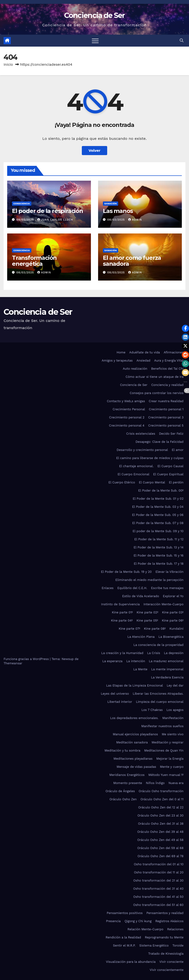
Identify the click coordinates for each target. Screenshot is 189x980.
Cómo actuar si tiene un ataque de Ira (155, 377)
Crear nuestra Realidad (166, 401)
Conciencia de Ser (94, 15)
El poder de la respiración (47, 211)
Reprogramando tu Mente (164, 937)
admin (135, 220)
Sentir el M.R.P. (124, 945)
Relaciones (175, 929)
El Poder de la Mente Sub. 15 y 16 (159, 555)
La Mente (140, 669)
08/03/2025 (117, 220)
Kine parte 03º (173, 612)
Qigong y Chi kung (138, 921)
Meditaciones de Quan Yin (164, 750)
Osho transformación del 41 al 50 (158, 897)
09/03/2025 (26, 220)
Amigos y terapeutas (117, 360)
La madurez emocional (166, 661)
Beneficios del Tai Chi (167, 369)
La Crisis (154, 653)
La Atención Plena (141, 637)
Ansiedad (143, 360)
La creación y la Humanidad (122, 653)
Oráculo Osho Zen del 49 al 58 (160, 840)
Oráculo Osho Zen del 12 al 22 (161, 807)
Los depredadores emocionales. (134, 718)
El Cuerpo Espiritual (168, 474)
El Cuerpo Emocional (134, 474)
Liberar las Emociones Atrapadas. (158, 694)
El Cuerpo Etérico (122, 482)
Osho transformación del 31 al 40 (158, 889)
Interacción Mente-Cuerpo (164, 604)
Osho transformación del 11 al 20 (159, 872)
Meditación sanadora (132, 742)
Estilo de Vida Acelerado (141, 596)
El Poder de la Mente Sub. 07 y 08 (158, 523)
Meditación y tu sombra (122, 750)
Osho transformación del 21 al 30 (158, 880)
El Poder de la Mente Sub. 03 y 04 (158, 507)
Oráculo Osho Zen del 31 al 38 (161, 824)
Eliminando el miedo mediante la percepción (149, 580)
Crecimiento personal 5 (166, 425)
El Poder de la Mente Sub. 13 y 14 (159, 547)
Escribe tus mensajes (167, 588)
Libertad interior (120, 702)
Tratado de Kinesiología (166, 954)
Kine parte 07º (129, 629)
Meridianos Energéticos (127, 775)
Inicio (8, 65)
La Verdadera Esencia (167, 677)
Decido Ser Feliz (171, 434)
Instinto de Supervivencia (120, 604)
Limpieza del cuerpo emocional (160, 702)
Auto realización (135, 369)
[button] (182, 41)
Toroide (178, 945)
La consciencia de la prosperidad (158, 645)
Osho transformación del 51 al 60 (158, 905)
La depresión (174, 653)
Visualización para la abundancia (131, 962)
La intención (136, 661)
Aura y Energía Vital (169, 360)
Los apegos (175, 710)
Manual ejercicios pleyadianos (135, 734)
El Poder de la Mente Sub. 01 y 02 (158, 499)
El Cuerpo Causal (170, 466)
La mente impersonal (167, 669)
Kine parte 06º (173, 620)
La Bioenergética (171, 637)
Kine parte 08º (155, 629)
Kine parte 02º (147, 612)
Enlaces (108, 588)
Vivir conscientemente (167, 970)
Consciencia (22, 203)
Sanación (111, 203)
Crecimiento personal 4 (127, 425)
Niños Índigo (155, 783)
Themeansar (13, 663)
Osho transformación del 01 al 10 (159, 864)
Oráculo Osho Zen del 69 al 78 (161, 856)
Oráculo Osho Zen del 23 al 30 (160, 815)
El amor (178, 450)
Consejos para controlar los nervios (157, 393)
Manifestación (173, 718)
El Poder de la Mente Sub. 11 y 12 (159, 539)
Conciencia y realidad (167, 385)
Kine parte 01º (122, 612)
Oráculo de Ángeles (120, 791)
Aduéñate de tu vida (145, 352)
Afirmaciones (174, 352)
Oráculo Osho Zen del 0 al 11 (162, 799)
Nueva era (176, 783)
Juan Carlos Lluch (55, 220)
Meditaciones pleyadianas (133, 759)
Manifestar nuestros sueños (162, 726)
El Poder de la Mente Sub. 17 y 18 (159, 564)
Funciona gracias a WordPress (27, 659)
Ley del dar (175, 685)
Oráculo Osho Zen (123, 799)
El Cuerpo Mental (152, 482)
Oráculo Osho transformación (161, 791)
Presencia (113, 921)
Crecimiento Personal (129, 409)
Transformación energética (34, 261)
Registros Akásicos (169, 921)
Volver (94, 150)
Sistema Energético (154, 945)
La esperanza (112, 661)
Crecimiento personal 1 (166, 409)
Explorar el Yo (173, 596)
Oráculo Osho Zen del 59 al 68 (160, 848)
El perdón (176, 482)
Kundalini (176, 629)
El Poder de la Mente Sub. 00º (161, 490)
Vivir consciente (171, 962)
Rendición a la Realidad (123, 937)
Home (121, 352)
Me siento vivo (173, 734)
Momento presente (128, 783)
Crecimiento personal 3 (166, 417)
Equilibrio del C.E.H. (132, 588)
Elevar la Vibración (170, 572)
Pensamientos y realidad (165, 913)
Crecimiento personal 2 (127, 417)
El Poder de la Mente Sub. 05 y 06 (158, 515)
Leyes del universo (115, 694)
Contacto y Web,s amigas (126, 401)
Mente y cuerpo (172, 767)
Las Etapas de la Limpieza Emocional (135, 685)
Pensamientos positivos (125, 913)
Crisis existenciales (141, 434)
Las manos (118, 211)
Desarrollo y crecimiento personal (142, 450)
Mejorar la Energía (170, 759)
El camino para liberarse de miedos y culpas (150, 458)
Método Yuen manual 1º (166, 775)
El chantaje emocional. (136, 466)
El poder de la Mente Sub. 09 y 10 (158, 531)
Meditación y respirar (168, 742)
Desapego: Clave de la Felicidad (159, 442)
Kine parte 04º (122, 620)
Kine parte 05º (147, 620)
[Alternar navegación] (95, 41)
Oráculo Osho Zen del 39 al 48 (160, 832)
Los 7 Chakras (152, 710)
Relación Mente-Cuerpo (145, 929)
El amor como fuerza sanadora (132, 261)
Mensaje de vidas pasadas (136, 767)
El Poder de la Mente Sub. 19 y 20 (126, 572)
